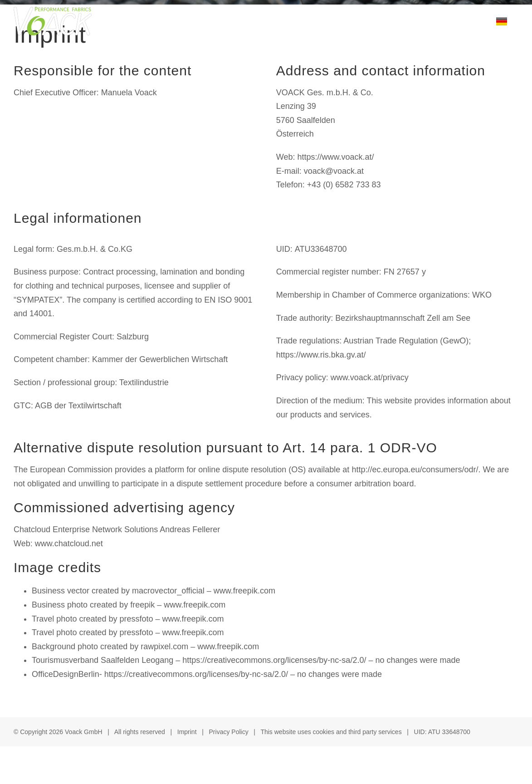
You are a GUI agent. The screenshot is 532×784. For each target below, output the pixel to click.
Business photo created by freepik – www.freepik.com (129, 605)
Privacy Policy (229, 732)
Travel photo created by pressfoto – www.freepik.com (128, 619)
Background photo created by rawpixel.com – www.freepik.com (145, 647)
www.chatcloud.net (69, 544)
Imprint (187, 732)
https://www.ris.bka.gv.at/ (321, 355)
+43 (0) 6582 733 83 (344, 185)
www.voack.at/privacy (370, 377)
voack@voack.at (334, 171)
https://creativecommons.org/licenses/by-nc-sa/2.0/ (274, 660)
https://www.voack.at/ (335, 157)
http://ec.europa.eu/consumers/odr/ (415, 470)
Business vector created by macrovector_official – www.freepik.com (154, 591)
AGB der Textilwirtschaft (78, 406)
